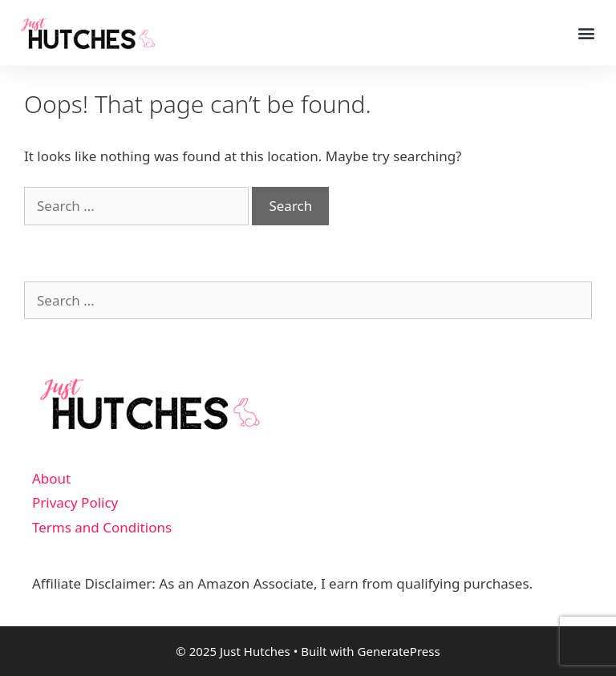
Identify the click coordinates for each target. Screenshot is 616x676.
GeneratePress (399, 651)
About (51, 478)
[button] (587, 33)
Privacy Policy (75, 502)
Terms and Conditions (102, 527)
